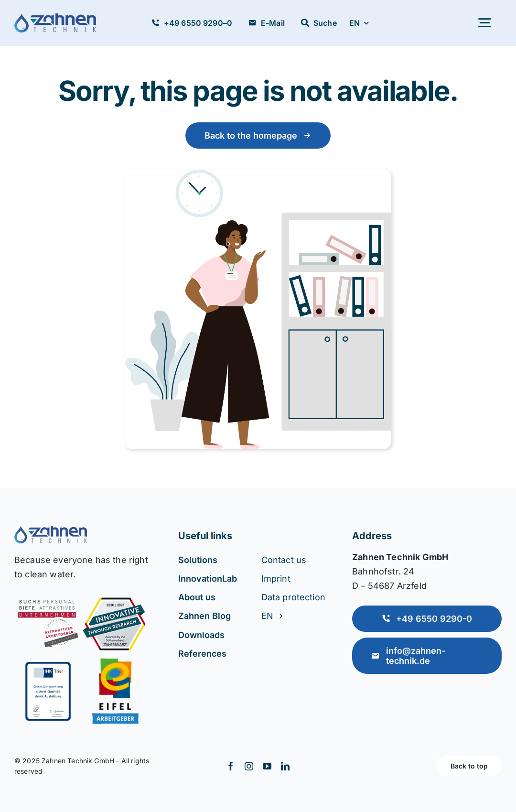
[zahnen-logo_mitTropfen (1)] (55, 18)
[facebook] (231, 766)
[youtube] (267, 766)
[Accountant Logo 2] (51, 531)
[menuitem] (359, 23)
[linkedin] (285, 766)
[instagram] (249, 766)
